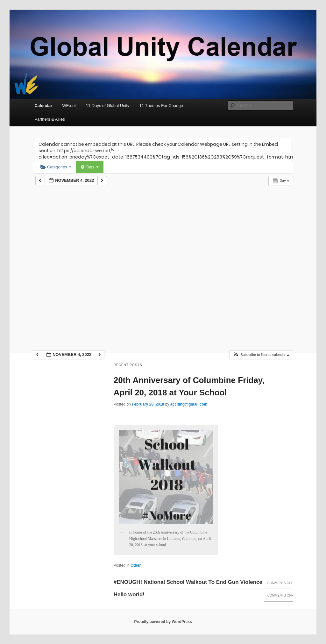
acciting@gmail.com (189, 404)
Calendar (43, 106)
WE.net (69, 106)
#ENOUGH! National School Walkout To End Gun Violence (188, 582)
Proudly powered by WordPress (163, 622)
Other (136, 565)
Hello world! (129, 594)
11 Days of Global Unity (108, 106)
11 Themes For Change (161, 106)
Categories (56, 167)
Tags (90, 167)
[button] (261, 355)
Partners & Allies (50, 119)
